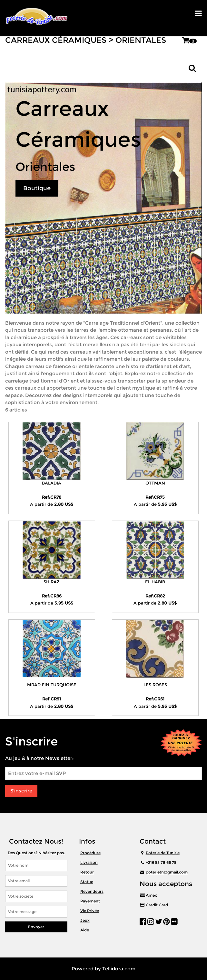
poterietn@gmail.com (167, 872)
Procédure (90, 853)
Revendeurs (92, 891)
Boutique (37, 188)
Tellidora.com (119, 969)
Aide (85, 930)
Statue (87, 882)
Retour (87, 872)
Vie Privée (90, 911)
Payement (90, 901)
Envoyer (36, 927)
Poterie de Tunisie (163, 853)
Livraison (89, 862)
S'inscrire (21, 791)
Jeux (85, 920)
